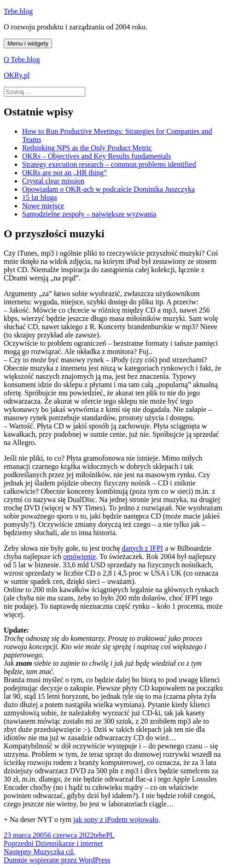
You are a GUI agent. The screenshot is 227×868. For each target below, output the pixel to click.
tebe (100, 835)
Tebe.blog (18, 11)
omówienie (79, 557)
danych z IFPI (142, 548)
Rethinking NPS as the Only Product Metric (87, 148)
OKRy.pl (17, 75)
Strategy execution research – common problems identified (109, 164)
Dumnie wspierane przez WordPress (57, 860)
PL (110, 835)
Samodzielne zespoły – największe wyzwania (89, 214)
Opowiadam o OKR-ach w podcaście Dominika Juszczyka (108, 189)
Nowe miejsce (43, 206)
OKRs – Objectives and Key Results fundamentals (97, 156)
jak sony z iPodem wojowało (116, 819)
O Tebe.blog (22, 60)
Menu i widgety (28, 43)
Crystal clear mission (53, 181)
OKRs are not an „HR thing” (64, 173)
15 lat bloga (40, 197)
